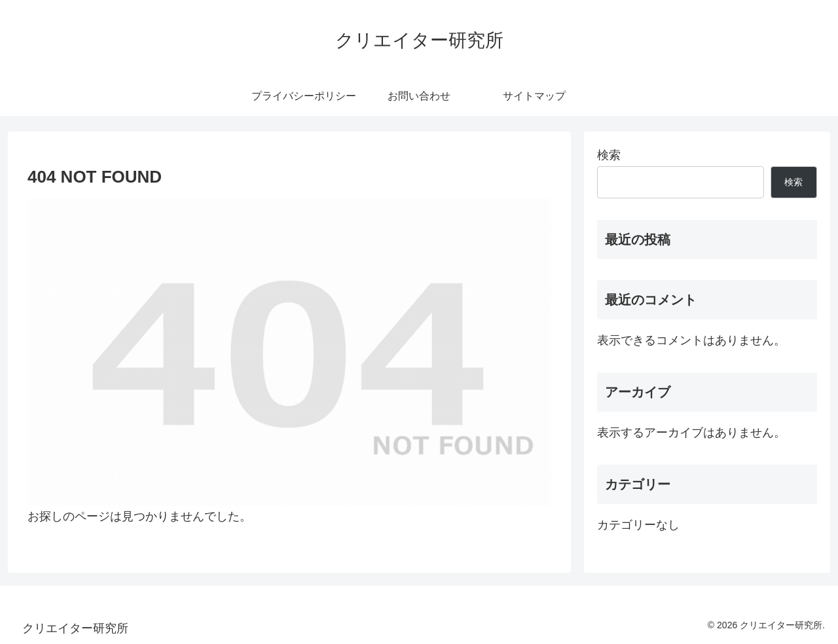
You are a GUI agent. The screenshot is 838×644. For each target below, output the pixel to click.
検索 (609, 155)
